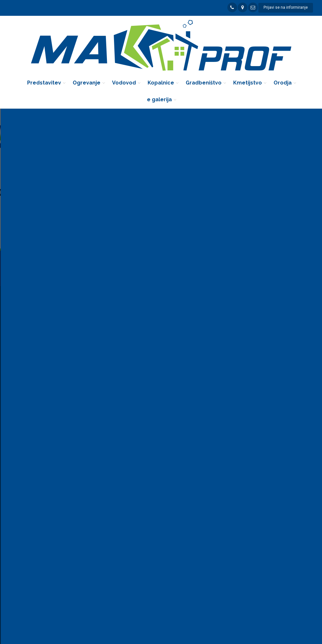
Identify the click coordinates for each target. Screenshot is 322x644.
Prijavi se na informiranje (286, 7)
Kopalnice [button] (161, 83)
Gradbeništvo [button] (204, 83)
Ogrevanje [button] (87, 83)
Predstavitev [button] (44, 83)
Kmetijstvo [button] (248, 83)
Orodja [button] (283, 83)
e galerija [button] (159, 99)
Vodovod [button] (124, 83)
